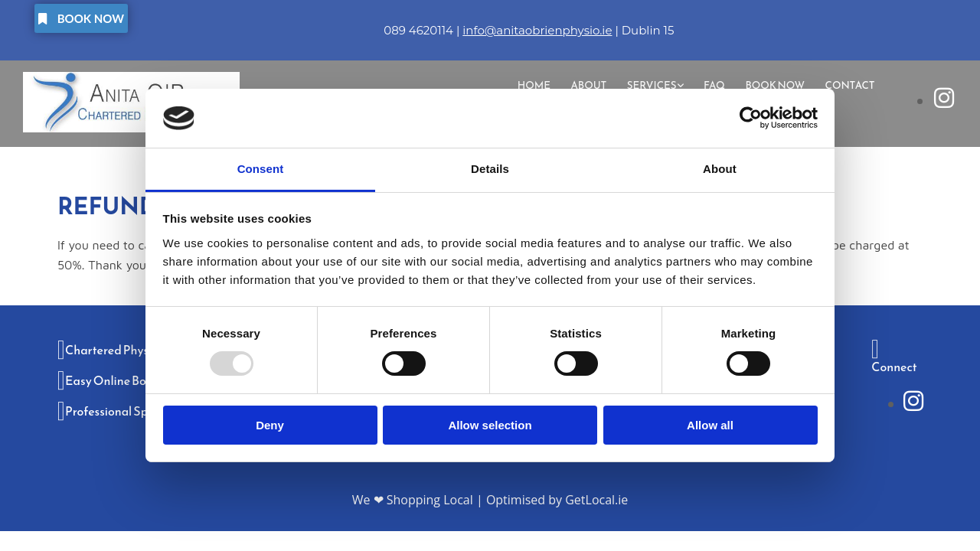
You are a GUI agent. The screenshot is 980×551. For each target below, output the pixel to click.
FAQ (719, 85)
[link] (661, 85)
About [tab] (720, 169)
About (596, 85)
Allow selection (490, 425)
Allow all (710, 425)
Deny (270, 425)
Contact (851, 85)
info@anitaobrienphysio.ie (537, 30)
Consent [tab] (261, 169)
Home (543, 85)
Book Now (777, 85)
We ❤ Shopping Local (413, 500)
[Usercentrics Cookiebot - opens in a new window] (751, 118)
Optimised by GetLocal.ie (557, 500)
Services (657, 85)
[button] (81, 18)
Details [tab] (490, 169)
